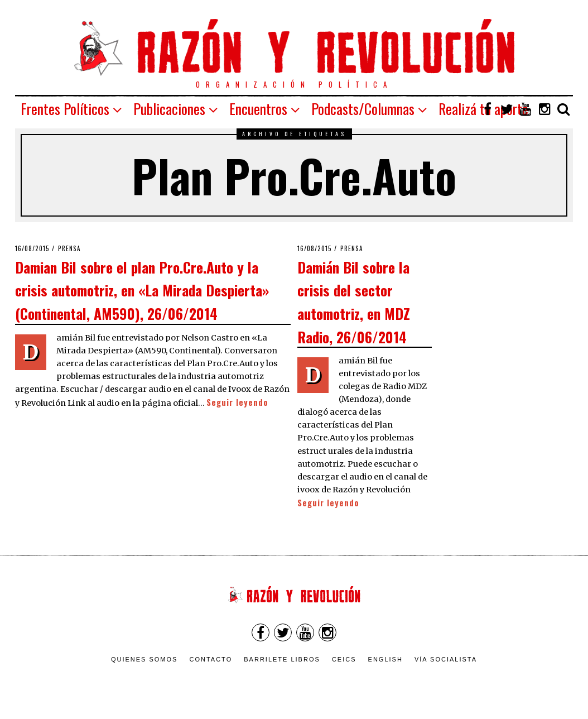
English (385, 659)
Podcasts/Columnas (363, 109)
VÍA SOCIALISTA (446, 659)
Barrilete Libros (282, 659)
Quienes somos (144, 659)
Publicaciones (169, 109)
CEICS (344, 659)
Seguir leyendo (237, 402)
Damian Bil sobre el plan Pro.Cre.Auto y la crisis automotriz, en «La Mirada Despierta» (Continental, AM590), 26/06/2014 (142, 290)
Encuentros (258, 109)
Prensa (69, 248)
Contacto (211, 659)
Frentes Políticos (65, 109)
